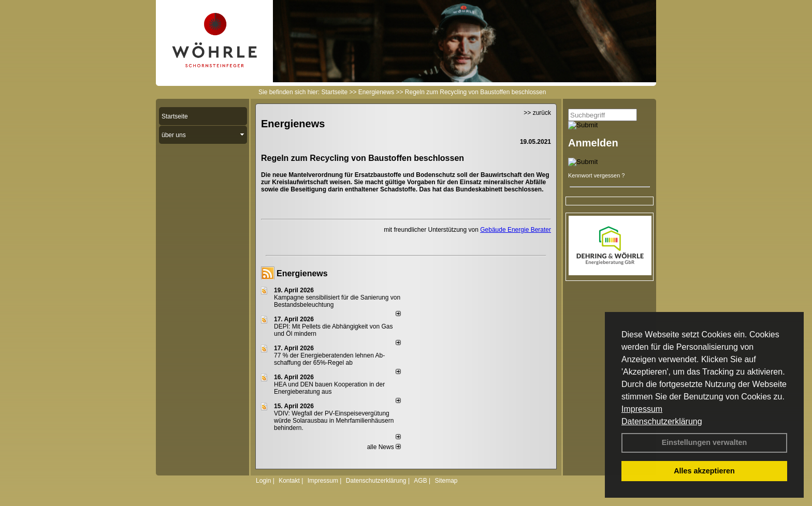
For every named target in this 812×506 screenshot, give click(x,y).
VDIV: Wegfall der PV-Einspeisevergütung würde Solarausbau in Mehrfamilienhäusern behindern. (334, 421)
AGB (420, 481)
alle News (384, 447)
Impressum (642, 409)
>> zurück (537, 113)
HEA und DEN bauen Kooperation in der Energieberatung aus (329, 388)
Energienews (302, 273)
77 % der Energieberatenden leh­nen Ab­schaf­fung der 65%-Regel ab (329, 359)
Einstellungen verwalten (705, 442)
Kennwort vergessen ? (596, 175)
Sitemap (446, 481)
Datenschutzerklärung (662, 421)
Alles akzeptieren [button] (704, 471)
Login (263, 481)
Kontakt (289, 481)
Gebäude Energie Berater (516, 230)
